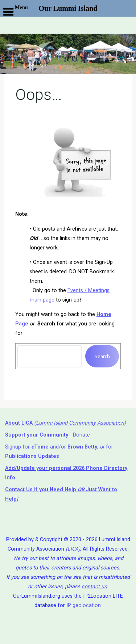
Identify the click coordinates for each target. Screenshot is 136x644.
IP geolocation (84, 605)
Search (102, 356)
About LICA (20, 423)
